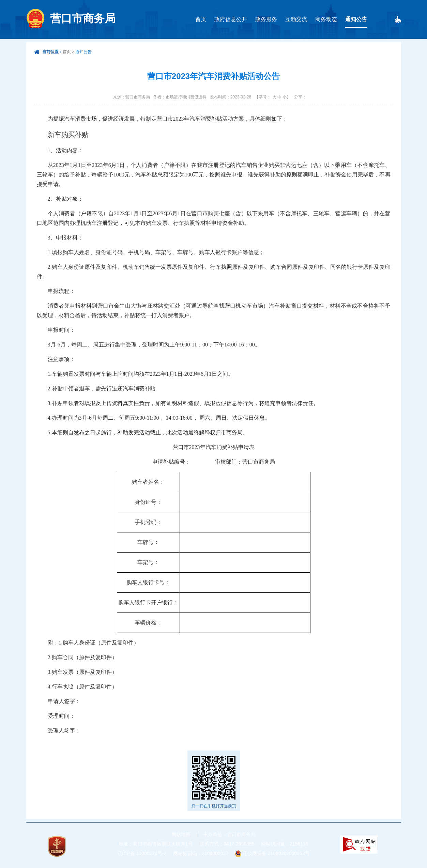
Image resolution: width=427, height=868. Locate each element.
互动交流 (296, 19)
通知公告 (356, 19)
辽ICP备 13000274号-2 (142, 853)
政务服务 (266, 19)
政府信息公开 (231, 19)
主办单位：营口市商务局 (229, 834)
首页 (201, 19)
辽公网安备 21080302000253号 (276, 853)
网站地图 (181, 834)
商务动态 (326, 19)
